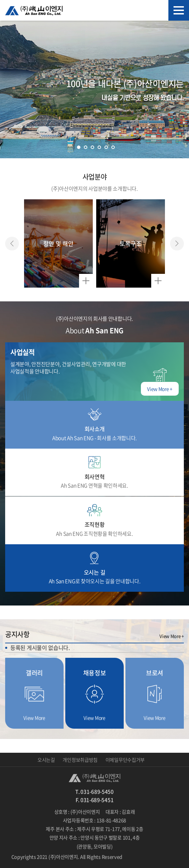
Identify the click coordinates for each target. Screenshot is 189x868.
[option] (58, 243)
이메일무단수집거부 (125, 760)
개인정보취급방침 (80, 760)
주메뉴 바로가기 (0, 0)
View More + (172, 636)
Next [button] (177, 244)
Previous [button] (12, 244)
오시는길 (46, 760)
